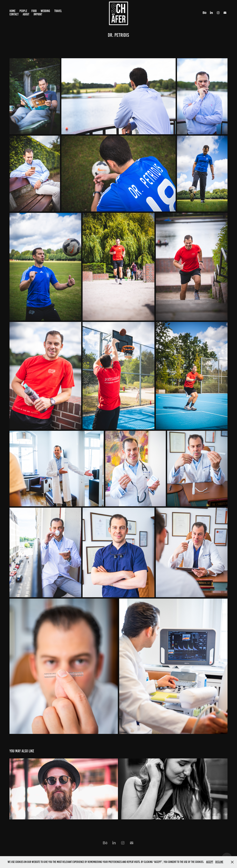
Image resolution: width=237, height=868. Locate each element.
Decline (219, 862)
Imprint (38, 14)
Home (12, 11)
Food (34, 11)
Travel (58, 11)
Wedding (45, 11)
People (23, 11)
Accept (210, 862)
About (26, 14)
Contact (14, 14)
